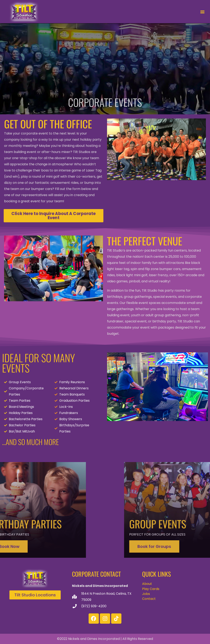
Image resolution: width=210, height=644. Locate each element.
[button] (203, 12)
